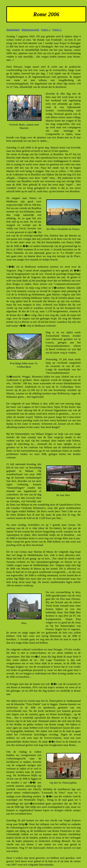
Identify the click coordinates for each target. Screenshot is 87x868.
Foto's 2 (57, 30)
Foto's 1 (46, 30)
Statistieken (13, 30)
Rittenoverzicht (30, 30)
